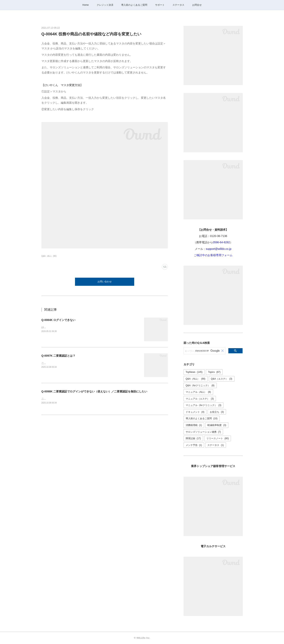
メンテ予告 (194, 445)
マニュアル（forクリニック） (204, 405)
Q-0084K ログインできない (59, 320)
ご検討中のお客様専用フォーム (213, 255)
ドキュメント (195, 412)
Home (85, 5)
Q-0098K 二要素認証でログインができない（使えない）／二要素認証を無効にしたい (94, 391)
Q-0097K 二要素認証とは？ (59, 356)
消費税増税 (194, 425)
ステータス (178, 5)
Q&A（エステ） (222, 379)
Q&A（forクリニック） (200, 385)
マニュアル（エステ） (200, 399)
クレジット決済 (105, 5)
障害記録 (193, 438)
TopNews (194, 372)
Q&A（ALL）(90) (49, 256)
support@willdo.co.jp (219, 249)
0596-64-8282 (221, 242)
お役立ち (217, 412)
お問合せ (197, 5)
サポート (160, 5)
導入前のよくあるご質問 (134, 5)
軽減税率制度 (217, 425)
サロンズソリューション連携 (203, 432)
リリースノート (218, 438)
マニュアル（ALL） (198, 392)
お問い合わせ (105, 282)
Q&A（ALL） (196, 379)
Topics (214, 372)
